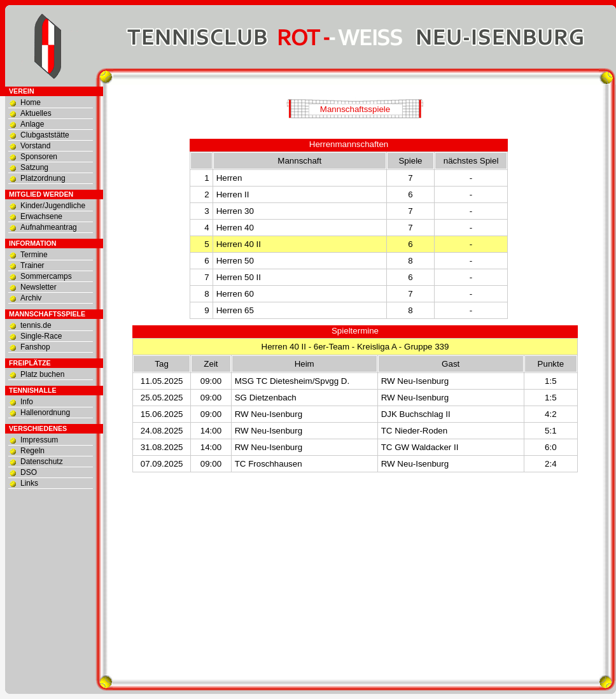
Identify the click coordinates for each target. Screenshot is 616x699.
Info (27, 402)
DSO (29, 472)
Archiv (31, 298)
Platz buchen (42, 374)
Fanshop (35, 347)
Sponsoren (39, 157)
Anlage (32, 124)
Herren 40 (235, 228)
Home (31, 102)
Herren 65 (235, 310)
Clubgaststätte (45, 135)
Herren (229, 178)
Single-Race (41, 336)
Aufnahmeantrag (49, 227)
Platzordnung (43, 178)
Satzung (34, 167)
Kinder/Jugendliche (53, 206)
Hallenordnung (45, 413)
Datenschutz (42, 462)
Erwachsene (41, 216)
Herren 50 (235, 261)
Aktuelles (36, 113)
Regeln (32, 451)
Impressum (39, 440)
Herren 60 (235, 294)
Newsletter (38, 287)
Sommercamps (46, 276)
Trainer (32, 265)
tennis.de (36, 325)
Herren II (233, 194)
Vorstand (35, 146)
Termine (34, 255)
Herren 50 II (239, 277)
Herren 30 (235, 211)
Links (29, 483)
